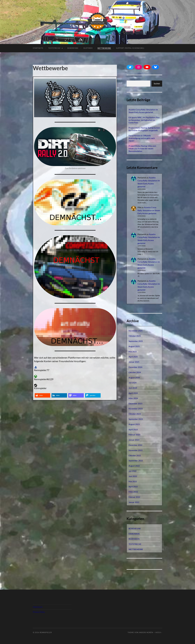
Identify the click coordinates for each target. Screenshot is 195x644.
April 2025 (133, 357)
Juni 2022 (133, 476)
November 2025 (136, 331)
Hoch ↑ (159, 632)
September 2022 (136, 461)
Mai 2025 (133, 352)
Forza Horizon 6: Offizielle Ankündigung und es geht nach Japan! (142, 138)
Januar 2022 (134, 502)
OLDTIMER (88, 48)
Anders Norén (146, 632)
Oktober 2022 (135, 455)
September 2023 (136, 419)
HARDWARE (134, 534)
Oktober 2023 (135, 414)
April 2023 (133, 429)
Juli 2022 (133, 471)
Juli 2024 (133, 383)
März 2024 (133, 398)
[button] (42, 395)
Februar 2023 (134, 435)
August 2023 (134, 424)
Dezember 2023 (135, 403)
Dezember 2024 (135, 367)
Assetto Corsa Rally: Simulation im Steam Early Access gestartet (143, 111)
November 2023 (136, 409)
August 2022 (134, 466)
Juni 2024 (133, 388)
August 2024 (134, 377)
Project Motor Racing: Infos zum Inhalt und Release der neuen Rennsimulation (142, 148)
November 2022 (136, 450)
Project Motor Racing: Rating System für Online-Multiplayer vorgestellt (144, 129)
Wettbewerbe (104, 48)
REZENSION (134, 539)
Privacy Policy (39, 612)
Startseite (38, 48)
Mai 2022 (133, 481)
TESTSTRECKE (54, 48)
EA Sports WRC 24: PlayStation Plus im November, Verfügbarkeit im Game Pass (144, 120)
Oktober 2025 (135, 336)
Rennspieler (46, 632)
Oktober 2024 (135, 372)
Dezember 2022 (135, 445)
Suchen (157, 83)
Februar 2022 (134, 497)
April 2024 (133, 393)
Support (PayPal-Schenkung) (130, 48)
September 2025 (136, 341)
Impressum (38, 607)
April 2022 (133, 486)
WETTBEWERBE (136, 549)
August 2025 (134, 346)
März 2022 (133, 492)
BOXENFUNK (73, 48)
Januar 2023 (134, 440)
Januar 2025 (134, 362)
